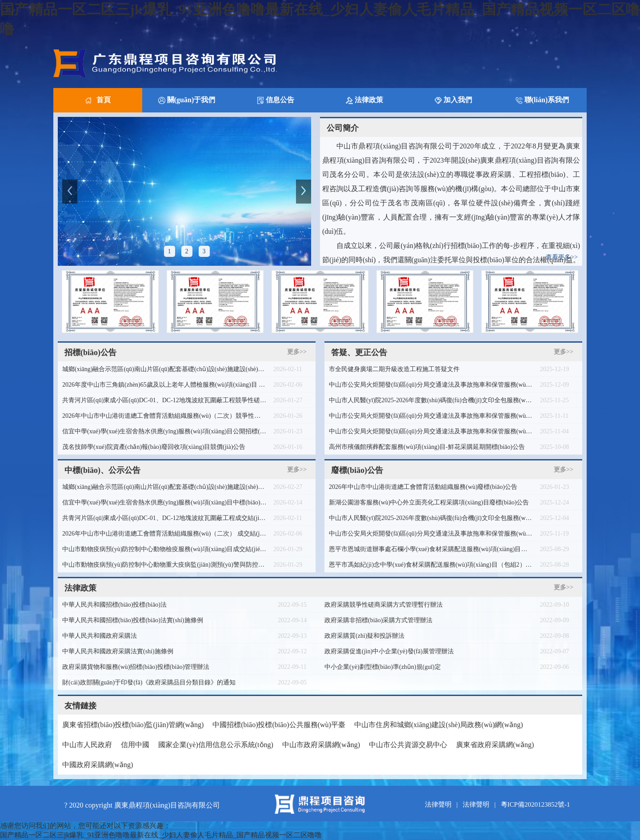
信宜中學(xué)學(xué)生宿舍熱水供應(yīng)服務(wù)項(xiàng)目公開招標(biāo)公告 (164, 431)
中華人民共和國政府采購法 (100, 636)
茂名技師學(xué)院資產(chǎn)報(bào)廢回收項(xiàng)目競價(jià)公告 (154, 447)
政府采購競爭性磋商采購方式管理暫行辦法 (384, 605)
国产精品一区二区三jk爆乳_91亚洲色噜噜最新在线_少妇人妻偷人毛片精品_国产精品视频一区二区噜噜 (161, 835)
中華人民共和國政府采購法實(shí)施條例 (118, 651)
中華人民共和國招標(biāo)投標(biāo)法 (114, 605)
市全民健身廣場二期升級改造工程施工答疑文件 (394, 369)
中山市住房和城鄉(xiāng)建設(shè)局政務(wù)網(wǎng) (439, 725)
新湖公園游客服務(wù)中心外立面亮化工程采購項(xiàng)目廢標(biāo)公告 (429, 502)
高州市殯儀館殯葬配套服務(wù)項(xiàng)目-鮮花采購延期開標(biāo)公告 (427, 447)
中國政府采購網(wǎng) (98, 765)
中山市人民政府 (87, 745)
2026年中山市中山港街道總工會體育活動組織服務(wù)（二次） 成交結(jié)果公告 (164, 534)
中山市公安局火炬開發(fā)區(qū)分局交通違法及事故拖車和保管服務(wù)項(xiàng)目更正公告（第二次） (431, 416)
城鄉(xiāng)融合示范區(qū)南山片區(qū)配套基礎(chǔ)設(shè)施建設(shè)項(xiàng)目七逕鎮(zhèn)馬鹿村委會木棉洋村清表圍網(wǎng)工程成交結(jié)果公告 (164, 487)
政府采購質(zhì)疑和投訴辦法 (364, 636)
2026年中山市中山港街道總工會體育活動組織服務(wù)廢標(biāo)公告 (423, 487)
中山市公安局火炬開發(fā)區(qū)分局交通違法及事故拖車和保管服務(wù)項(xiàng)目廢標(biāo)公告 (431, 534)
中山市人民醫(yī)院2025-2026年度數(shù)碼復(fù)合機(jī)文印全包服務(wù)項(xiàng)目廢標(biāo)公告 (431, 518)
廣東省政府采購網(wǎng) (495, 745)
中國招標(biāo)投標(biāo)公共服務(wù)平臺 (279, 725)
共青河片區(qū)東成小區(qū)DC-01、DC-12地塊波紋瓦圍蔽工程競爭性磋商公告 (164, 400)
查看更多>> (562, 257)
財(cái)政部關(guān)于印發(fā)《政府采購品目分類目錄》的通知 (149, 682)
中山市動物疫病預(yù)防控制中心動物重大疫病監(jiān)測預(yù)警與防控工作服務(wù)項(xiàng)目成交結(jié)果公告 (164, 565)
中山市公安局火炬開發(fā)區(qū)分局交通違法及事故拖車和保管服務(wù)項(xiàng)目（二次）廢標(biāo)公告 (431, 385)
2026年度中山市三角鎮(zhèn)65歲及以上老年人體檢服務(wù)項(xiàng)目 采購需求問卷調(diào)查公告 (164, 385)
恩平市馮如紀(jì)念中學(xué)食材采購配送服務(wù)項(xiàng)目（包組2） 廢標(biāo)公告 (431, 565)
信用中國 (135, 745)
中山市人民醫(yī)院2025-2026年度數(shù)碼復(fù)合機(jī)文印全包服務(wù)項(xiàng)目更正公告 (431, 400)
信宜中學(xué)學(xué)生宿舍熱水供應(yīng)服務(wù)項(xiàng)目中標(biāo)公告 (164, 502)
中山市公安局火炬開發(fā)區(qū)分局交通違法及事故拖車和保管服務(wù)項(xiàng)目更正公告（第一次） (431, 431)
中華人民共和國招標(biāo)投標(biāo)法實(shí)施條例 (133, 620)
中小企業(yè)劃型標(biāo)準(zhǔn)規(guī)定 (383, 667)
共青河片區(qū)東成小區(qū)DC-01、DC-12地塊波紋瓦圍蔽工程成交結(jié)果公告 (164, 518)
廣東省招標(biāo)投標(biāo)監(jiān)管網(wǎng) (133, 725)
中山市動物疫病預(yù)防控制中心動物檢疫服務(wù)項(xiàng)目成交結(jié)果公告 (164, 549)
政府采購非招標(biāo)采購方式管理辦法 (378, 620)
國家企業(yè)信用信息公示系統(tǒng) (216, 745)
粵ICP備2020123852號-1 (536, 804)
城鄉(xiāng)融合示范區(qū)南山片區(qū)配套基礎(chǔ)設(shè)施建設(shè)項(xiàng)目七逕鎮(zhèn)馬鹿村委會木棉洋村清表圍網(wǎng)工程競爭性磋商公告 (164, 369)
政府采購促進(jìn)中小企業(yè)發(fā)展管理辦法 (389, 651)
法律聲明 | (443, 804)
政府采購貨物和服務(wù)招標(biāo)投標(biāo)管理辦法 (136, 667)
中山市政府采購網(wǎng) (321, 745)
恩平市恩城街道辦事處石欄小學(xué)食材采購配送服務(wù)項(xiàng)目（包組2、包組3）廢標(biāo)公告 (431, 549)
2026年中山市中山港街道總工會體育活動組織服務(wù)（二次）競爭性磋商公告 (164, 416)
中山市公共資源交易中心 (408, 745)
